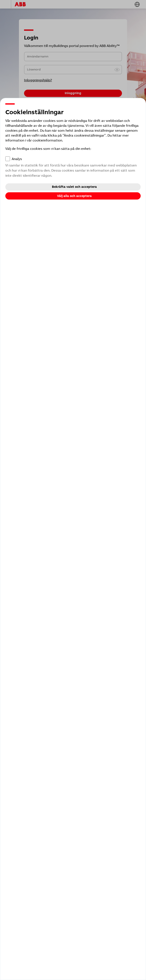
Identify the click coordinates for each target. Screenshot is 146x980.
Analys (17, 159)
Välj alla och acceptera (74, 196)
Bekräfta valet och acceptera (74, 187)
